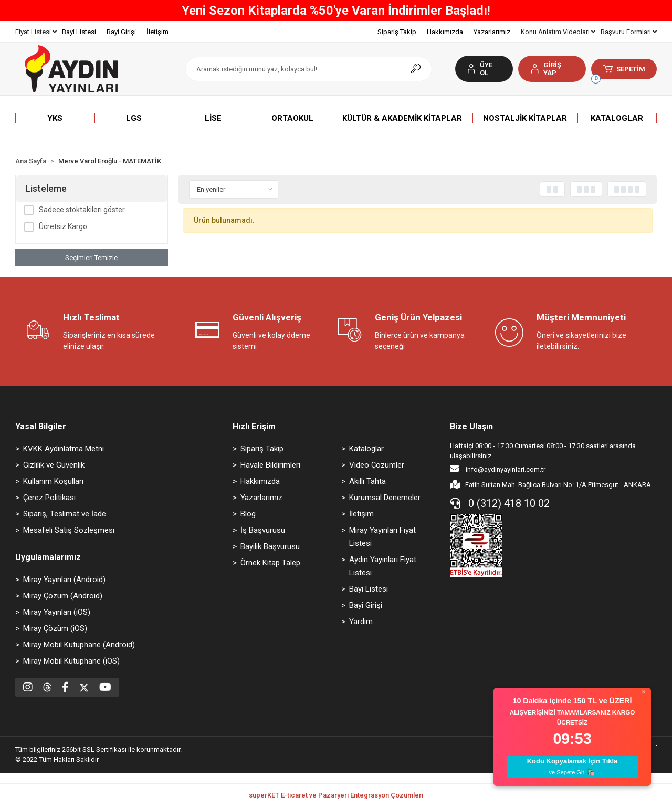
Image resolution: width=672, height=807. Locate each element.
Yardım (361, 622)
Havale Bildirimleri (270, 465)
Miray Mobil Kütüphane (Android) (79, 645)
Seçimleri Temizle (91, 258)
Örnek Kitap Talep (270, 563)
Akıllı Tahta (367, 481)
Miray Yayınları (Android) (64, 580)
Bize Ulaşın (471, 426)
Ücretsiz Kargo (63, 226)
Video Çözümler (377, 465)
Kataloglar (366, 449)
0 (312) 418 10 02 (500, 503)
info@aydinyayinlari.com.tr (498, 469)
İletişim (157, 32)
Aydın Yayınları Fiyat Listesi (383, 566)
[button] (552, 69)
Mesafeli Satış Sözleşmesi (69, 530)
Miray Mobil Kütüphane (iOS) (71, 661)
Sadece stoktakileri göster (82, 210)
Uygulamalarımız (48, 557)
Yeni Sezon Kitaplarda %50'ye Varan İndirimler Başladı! (336, 11)
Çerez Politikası (49, 498)
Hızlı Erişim (254, 426)
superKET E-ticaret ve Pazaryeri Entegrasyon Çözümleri (336, 795)
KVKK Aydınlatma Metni (64, 449)
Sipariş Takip (397, 32)
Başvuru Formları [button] (629, 32)
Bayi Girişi (121, 32)
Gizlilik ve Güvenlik (54, 465)
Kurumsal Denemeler (385, 498)
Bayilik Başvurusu (270, 546)
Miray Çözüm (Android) (63, 596)
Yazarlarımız (492, 32)
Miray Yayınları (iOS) (57, 612)
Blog (248, 514)
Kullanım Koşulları (53, 481)
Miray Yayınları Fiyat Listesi (382, 537)
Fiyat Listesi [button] (36, 32)
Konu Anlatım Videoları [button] (558, 32)
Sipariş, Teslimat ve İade (65, 514)
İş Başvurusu (263, 530)
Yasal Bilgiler (41, 426)
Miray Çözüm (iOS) (55, 628)
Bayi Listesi (79, 32)
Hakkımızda (445, 32)
